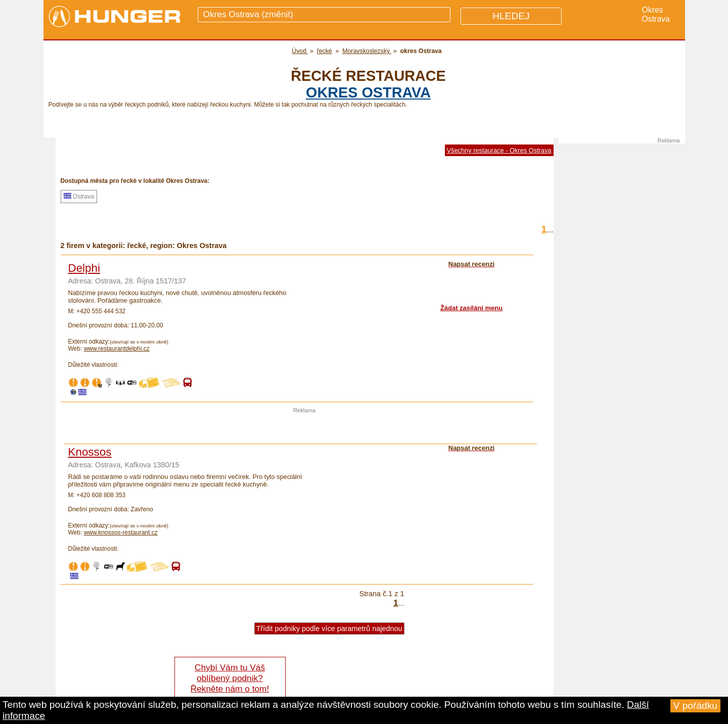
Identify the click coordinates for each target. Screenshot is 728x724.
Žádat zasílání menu (471, 308)
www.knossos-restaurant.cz (121, 533)
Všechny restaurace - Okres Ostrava (499, 150)
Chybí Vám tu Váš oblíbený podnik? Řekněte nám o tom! (230, 678)
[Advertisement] (304, 428)
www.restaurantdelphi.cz (117, 349)
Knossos (90, 452)
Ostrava (79, 197)
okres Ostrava (368, 92)
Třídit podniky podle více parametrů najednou (329, 629)
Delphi (84, 268)
